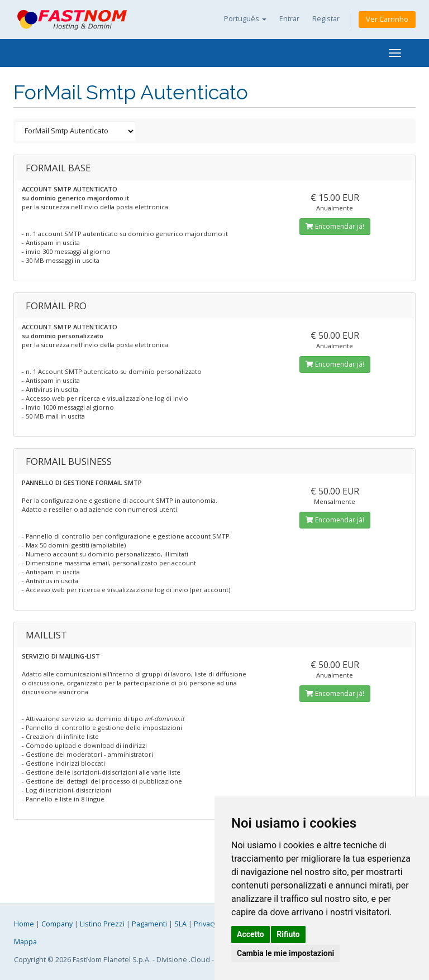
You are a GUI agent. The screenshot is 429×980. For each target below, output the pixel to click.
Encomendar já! (335, 226)
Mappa (25, 942)
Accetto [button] (251, 934)
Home (24, 924)
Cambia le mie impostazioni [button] (285, 953)
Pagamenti (149, 924)
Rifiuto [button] (288, 934)
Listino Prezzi (102, 924)
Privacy (205, 924)
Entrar (289, 19)
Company (57, 924)
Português (245, 19)
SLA (180, 924)
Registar (326, 19)
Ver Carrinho (387, 19)
